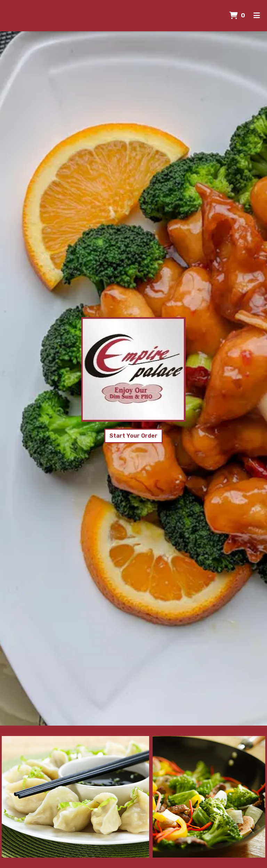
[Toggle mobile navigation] (257, 16)
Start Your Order (133, 436)
